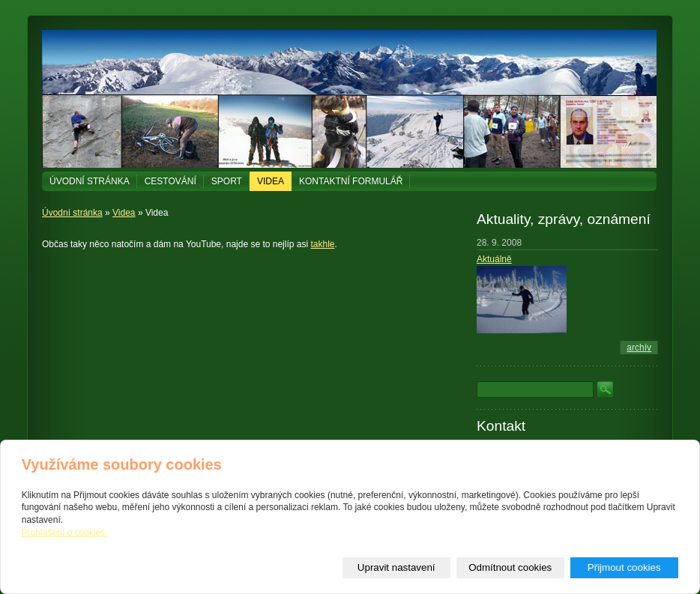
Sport (227, 181)
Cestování (171, 181)
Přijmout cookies (624, 567)
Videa (271, 181)
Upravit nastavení (396, 567)
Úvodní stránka (90, 181)
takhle (322, 244)
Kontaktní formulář (351, 181)
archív (639, 348)
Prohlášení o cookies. (65, 533)
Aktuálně (494, 259)
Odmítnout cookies (510, 567)
